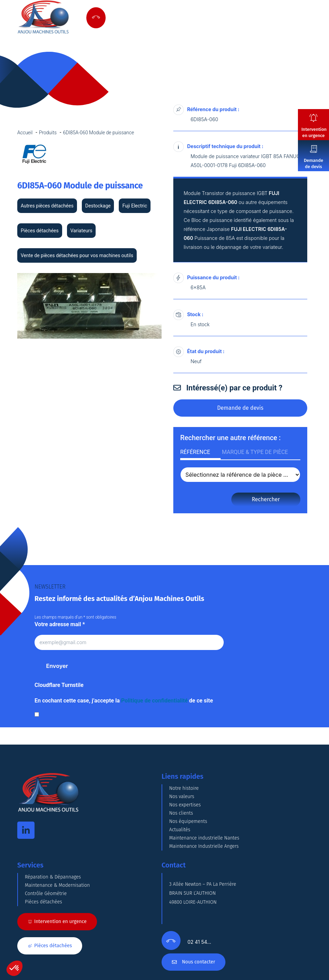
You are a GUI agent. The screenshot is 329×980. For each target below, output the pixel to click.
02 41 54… (199, 942)
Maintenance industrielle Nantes (204, 838)
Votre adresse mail (60, 624)
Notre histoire (184, 788)
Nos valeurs (182, 797)
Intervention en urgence (314, 132)
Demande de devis (313, 163)
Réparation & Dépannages (53, 877)
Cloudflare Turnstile (59, 685)
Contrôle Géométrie (46, 894)
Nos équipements (188, 821)
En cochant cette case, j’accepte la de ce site (124, 701)
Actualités (180, 830)
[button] (14, 968)
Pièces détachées (43, 902)
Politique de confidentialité (154, 701)
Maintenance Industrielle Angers (204, 846)
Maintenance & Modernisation (57, 885)
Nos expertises (185, 805)
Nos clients (181, 813)
